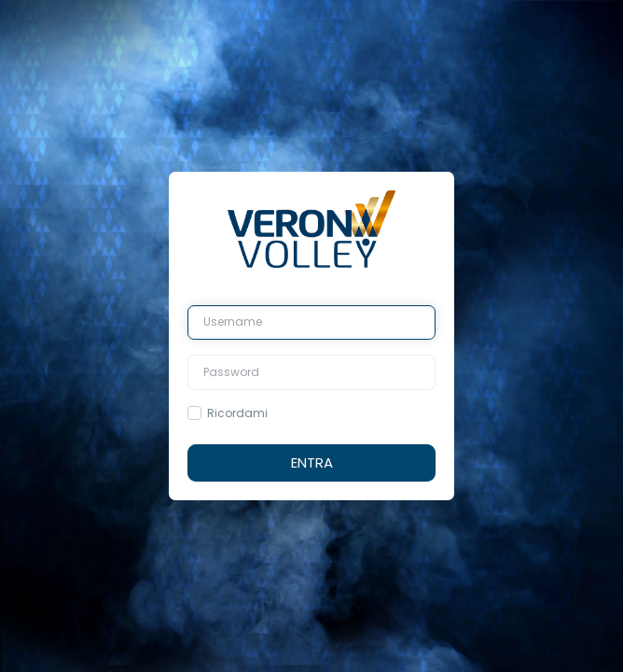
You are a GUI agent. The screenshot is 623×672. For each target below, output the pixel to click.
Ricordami (237, 413)
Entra (312, 462)
